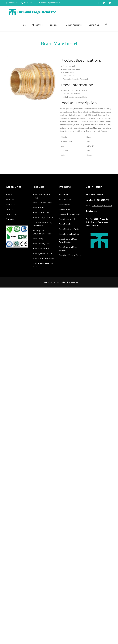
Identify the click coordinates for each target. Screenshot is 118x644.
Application (67, 79)
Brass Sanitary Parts (41, 244)
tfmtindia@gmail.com (49, 3)
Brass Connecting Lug (69, 234)
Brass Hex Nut (65, 209)
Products (53, 25)
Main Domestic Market (71, 97)
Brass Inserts (38, 208)
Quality (9, 209)
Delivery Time (68, 94)
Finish (65, 76)
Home (23, 25)
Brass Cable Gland (41, 213)
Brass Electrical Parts (42, 203)
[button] (106, 25)
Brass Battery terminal (43, 218)
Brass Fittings (38, 239)
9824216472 (28, 3)
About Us (36, 25)
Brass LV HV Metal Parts (70, 255)
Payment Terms (69, 91)
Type (65, 69)
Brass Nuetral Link (67, 219)
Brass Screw (64, 204)
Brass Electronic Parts (69, 229)
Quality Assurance (74, 25)
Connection (67, 66)
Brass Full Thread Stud (69, 214)
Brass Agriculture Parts (43, 254)
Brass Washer (65, 200)
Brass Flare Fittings (41, 249)
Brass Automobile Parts (43, 258)
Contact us (11, 214)
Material (66, 73)
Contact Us (94, 25)
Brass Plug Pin (66, 224)
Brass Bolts (64, 195)
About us (10, 200)
